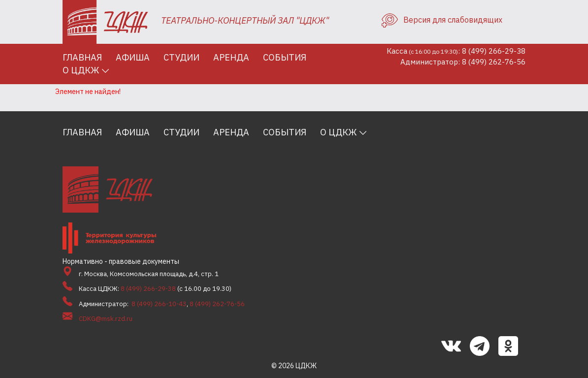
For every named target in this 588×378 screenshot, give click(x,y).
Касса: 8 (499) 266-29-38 (456, 51)
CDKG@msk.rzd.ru (106, 319)
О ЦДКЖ (81, 70)
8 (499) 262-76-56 (217, 304)
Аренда (231, 57)
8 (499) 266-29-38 (148, 289)
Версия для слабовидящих (442, 20)
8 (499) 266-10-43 (159, 304)
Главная (82, 57)
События (285, 57)
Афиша (133, 57)
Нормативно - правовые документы (121, 261)
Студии (181, 57)
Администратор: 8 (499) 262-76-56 (463, 62)
